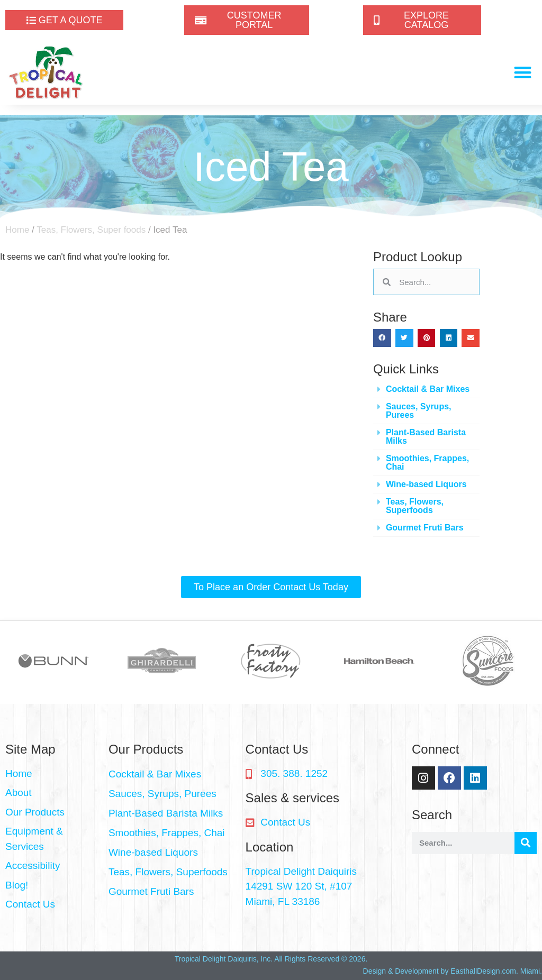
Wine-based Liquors (426, 484)
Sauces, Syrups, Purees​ (419, 411)
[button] (523, 73)
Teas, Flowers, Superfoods (415, 506)
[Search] (526, 843)
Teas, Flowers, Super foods (91, 230)
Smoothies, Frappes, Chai (427, 462)
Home (17, 230)
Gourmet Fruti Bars (425, 528)
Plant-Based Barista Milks (426, 437)
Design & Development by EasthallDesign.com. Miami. (453, 971)
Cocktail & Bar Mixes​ (428, 389)
